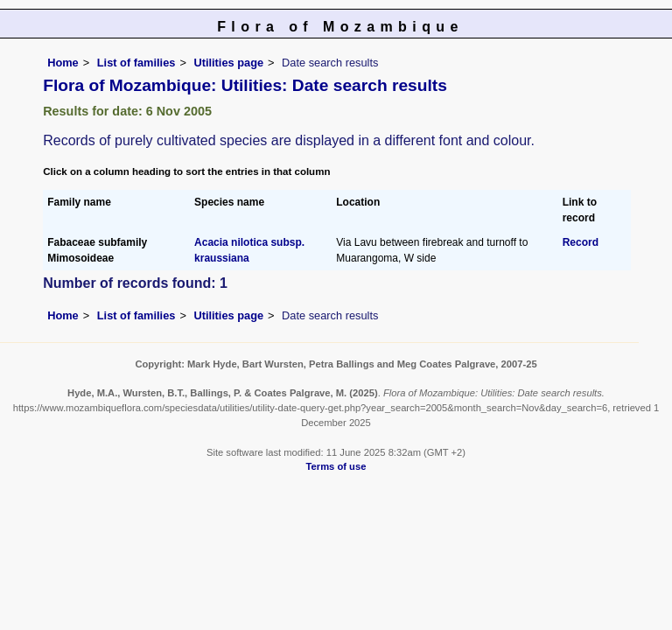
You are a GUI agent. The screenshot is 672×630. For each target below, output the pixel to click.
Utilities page (228, 63)
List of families (136, 63)
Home (63, 63)
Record (581, 242)
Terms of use (336, 466)
